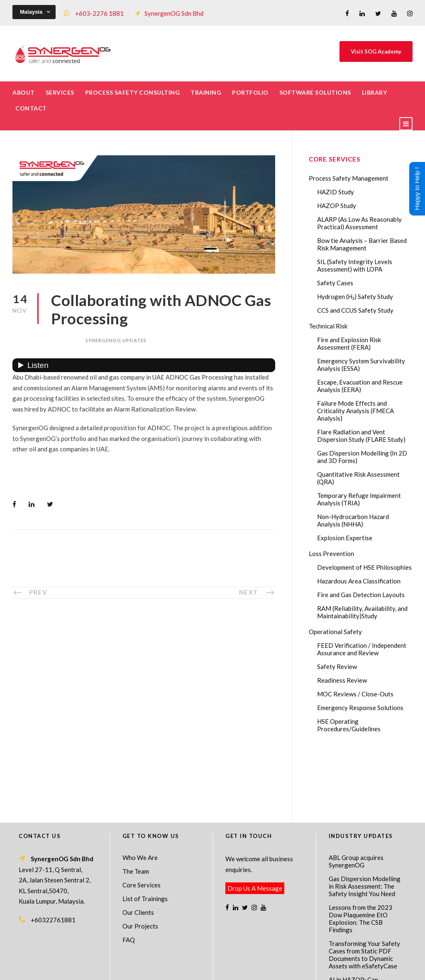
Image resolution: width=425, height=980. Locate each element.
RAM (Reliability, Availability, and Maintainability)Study (362, 612)
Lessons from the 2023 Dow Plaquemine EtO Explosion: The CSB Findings (360, 851)
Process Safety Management (349, 178)
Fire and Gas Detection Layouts (361, 595)
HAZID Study (336, 192)
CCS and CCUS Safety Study (355, 310)
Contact (31, 108)
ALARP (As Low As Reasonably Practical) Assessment (359, 223)
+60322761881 (53, 853)
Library (375, 92)
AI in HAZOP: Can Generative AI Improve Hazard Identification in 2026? (361, 924)
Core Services (142, 818)
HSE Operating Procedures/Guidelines (349, 725)
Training (206, 92)
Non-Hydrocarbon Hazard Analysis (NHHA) (353, 520)
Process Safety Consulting (133, 92)
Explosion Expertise (345, 538)
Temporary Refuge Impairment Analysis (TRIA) (359, 499)
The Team (136, 804)
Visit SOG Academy (376, 51)
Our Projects (140, 859)
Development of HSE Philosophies (364, 567)
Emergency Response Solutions (360, 708)
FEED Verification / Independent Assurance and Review (362, 649)
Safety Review (337, 666)
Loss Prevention (331, 554)
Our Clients (138, 845)
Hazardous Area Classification (359, 581)
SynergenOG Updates (116, 340)
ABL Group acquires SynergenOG (356, 794)
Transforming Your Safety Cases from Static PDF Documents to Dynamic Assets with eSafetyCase (364, 887)
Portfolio (250, 92)
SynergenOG (208, 959)
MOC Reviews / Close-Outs (355, 694)
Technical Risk (328, 326)
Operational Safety (335, 632)
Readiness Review (342, 680)
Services (60, 92)
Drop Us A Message (255, 821)
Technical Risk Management (279, 968)
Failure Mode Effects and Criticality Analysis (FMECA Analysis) (355, 411)
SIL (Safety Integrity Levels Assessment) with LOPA (355, 265)
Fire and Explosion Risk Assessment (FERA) (349, 343)
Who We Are (140, 790)
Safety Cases (335, 283)
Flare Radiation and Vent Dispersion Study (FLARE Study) (361, 436)
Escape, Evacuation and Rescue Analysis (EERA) (360, 386)
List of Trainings (145, 831)
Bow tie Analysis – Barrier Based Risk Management (362, 244)
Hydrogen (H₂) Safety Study (355, 296)
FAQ (129, 872)
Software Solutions (315, 92)
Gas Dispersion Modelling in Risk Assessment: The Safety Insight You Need (365, 819)
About (24, 92)
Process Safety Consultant (213, 968)
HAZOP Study (337, 206)
